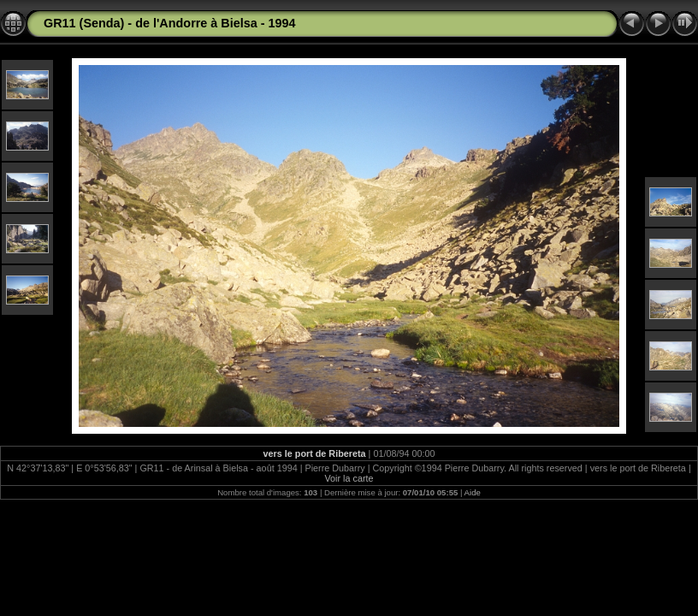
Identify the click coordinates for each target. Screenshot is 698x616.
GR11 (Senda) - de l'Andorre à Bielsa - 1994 (170, 23)
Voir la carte (349, 478)
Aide (473, 492)
